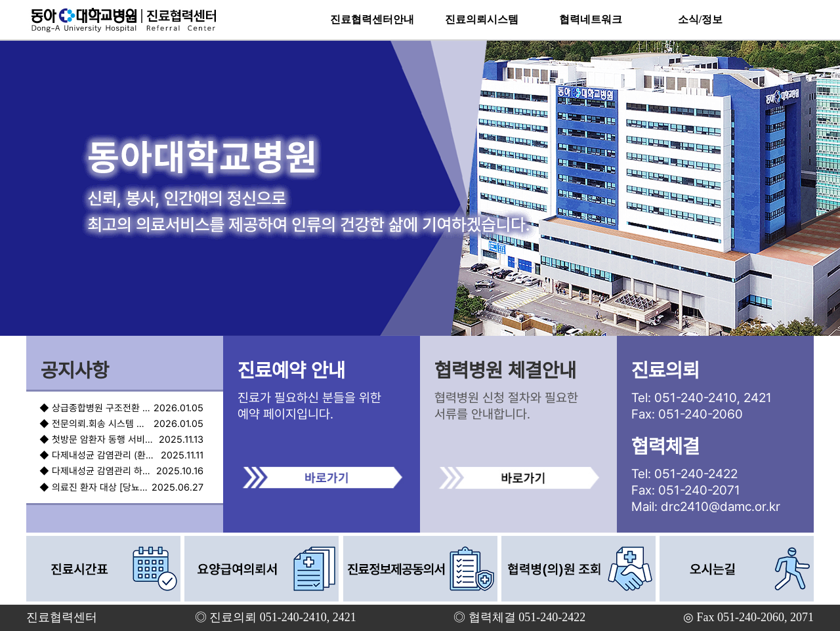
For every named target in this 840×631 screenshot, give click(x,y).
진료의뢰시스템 (482, 19)
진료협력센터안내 (372, 19)
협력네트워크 (591, 19)
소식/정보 (700, 19)
